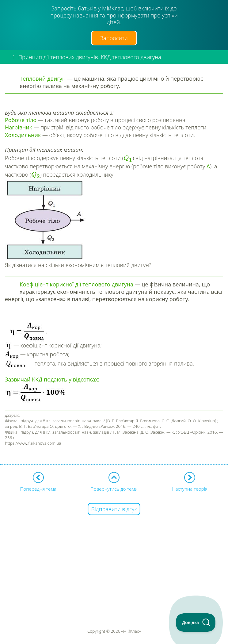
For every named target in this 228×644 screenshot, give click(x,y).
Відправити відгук (114, 509)
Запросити (114, 38)
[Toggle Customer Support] (196, 623)
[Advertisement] (114, 553)
